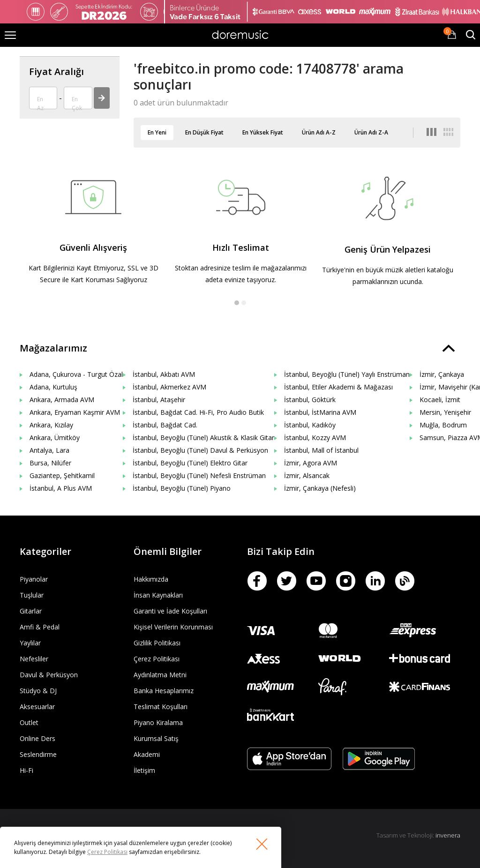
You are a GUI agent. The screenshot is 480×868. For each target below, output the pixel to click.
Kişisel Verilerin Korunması (173, 627)
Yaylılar (30, 643)
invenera (448, 835)
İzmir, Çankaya (442, 374)
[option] (93, 236)
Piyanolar (34, 579)
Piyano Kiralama (158, 722)
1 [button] (237, 303)
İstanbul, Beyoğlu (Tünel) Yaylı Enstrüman (347, 374)
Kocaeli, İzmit (440, 400)
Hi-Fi (26, 770)
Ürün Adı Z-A (371, 132)
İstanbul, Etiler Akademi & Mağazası (338, 387)
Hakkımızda (151, 579)
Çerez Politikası (157, 659)
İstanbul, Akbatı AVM (164, 374)
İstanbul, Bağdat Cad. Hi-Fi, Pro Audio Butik (198, 412)
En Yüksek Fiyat (263, 132)
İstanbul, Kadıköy (310, 425)
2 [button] (244, 303)
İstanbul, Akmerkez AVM (169, 387)
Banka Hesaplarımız (164, 691)
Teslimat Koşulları (161, 707)
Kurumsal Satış (156, 738)
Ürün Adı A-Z (319, 132)
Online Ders (37, 738)
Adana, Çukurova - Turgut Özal (76, 374)
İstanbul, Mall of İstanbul (321, 450)
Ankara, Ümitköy (55, 438)
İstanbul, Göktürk (310, 400)
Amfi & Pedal (40, 627)
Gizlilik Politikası (157, 643)
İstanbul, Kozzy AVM (315, 438)
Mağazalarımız (53, 348)
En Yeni (157, 132)
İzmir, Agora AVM (311, 463)
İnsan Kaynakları (158, 595)
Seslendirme (38, 754)
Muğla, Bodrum (443, 425)
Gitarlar (31, 611)
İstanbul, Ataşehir (159, 400)
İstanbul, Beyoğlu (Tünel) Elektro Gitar (190, 463)
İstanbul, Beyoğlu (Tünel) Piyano (182, 488)
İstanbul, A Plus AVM (61, 488)
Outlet (29, 722)
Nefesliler (34, 659)
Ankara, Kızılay (51, 425)
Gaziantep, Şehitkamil (62, 475)
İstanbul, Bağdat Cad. (165, 425)
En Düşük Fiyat (204, 132)
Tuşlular (32, 595)
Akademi (147, 754)
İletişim (144, 770)
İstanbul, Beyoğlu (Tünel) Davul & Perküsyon (200, 450)
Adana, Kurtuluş (53, 387)
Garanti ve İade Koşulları (170, 611)
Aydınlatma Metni (160, 675)
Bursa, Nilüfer (50, 463)
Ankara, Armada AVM (62, 400)
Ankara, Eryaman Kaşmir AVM (75, 412)
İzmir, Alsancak (307, 475)
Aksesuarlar (37, 707)
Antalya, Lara (49, 450)
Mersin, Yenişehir (445, 412)
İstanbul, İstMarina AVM (320, 412)
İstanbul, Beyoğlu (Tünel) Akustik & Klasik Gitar (203, 438)
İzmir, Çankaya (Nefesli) (320, 488)
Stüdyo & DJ (38, 691)
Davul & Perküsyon (49, 675)
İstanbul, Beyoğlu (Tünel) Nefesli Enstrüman (199, 475)
